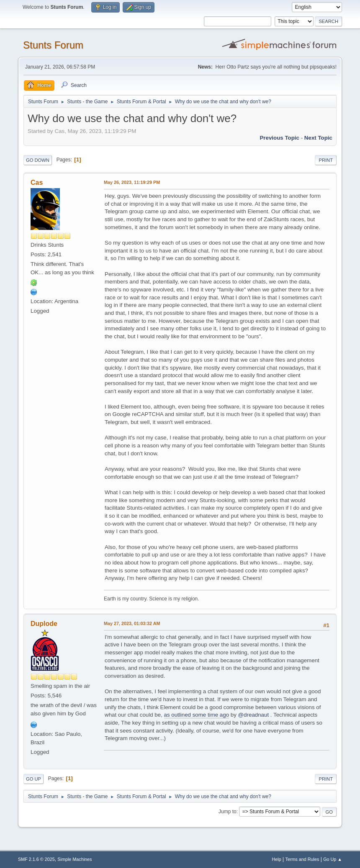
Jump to (228, 812)
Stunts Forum (53, 45)
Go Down (38, 160)
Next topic (318, 138)
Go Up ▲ (333, 859)
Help (277, 859)
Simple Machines (75, 859)
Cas (37, 183)
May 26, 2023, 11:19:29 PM (132, 182)
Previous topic (279, 138)
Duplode (44, 624)
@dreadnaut (254, 715)
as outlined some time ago (197, 715)
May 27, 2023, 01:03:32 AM (132, 623)
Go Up (33, 779)
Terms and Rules (302, 859)
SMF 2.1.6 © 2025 (36, 859)
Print (326, 160)
